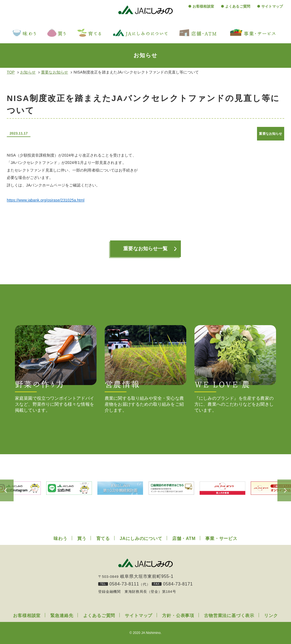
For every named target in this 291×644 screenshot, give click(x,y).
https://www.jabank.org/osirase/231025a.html (46, 200)
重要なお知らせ (55, 72)
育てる (103, 538)
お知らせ (28, 72)
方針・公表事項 (178, 616)
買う (82, 538)
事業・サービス (221, 538)
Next (277, 490)
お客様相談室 (203, 6)
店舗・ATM (184, 538)
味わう (60, 538)
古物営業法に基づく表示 (229, 616)
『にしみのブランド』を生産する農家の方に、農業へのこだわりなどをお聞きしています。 (235, 369)
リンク (271, 616)
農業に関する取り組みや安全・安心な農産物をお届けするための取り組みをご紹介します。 (145, 369)
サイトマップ (272, 6)
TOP (11, 72)
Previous (14, 490)
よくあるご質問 (238, 6)
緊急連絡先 (62, 616)
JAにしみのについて (141, 538)
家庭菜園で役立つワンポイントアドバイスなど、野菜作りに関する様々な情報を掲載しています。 (56, 369)
